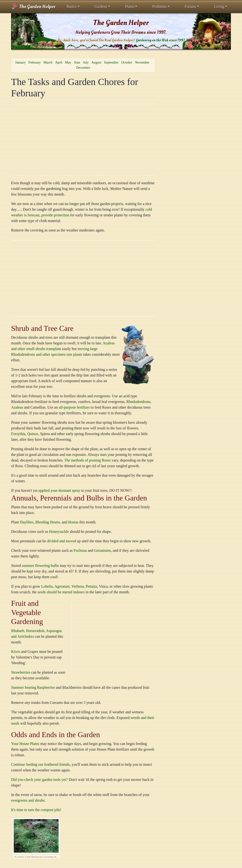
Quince (33, 434)
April (59, 62)
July (86, 62)
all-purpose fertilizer (74, 407)
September (111, 62)
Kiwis (16, 652)
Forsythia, (19, 434)
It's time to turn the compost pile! (36, 810)
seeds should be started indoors (61, 592)
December (83, 68)
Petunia (91, 586)
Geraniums (103, 550)
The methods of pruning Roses (87, 460)
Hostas (73, 522)
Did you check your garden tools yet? (39, 780)
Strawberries (21, 672)
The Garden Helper (33, 7)
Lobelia (47, 586)
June (77, 62)
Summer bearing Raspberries (33, 687)
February (35, 62)
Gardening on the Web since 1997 (160, 40)
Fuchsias (80, 550)
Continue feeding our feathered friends (40, 764)
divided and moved (62, 541)
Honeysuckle (59, 532)
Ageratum (62, 586)
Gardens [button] (101, 6)
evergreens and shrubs (28, 800)
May (68, 62)
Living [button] (219, 6)
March (48, 62)
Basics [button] (72, 6)
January (20, 62)
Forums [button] (190, 6)
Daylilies (27, 522)
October (127, 62)
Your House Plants (25, 744)
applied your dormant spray (59, 490)
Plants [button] (130, 6)
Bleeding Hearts (48, 522)
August (96, 62)
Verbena (78, 586)
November (142, 62)
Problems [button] (159, 6)
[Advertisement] (83, 140)
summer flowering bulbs (40, 566)
